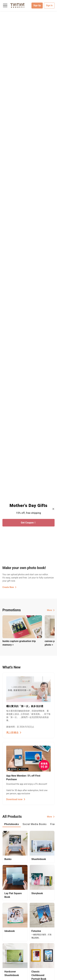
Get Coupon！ (28, 523)
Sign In (49, 5)
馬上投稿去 (14, 733)
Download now (16, 799)
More (51, 610)
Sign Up (37, 5)
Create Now (9, 587)
